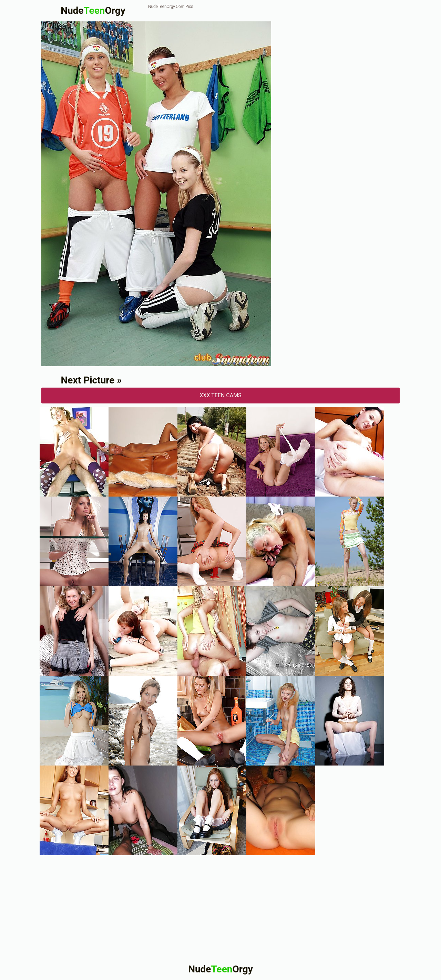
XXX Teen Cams (220, 395)
